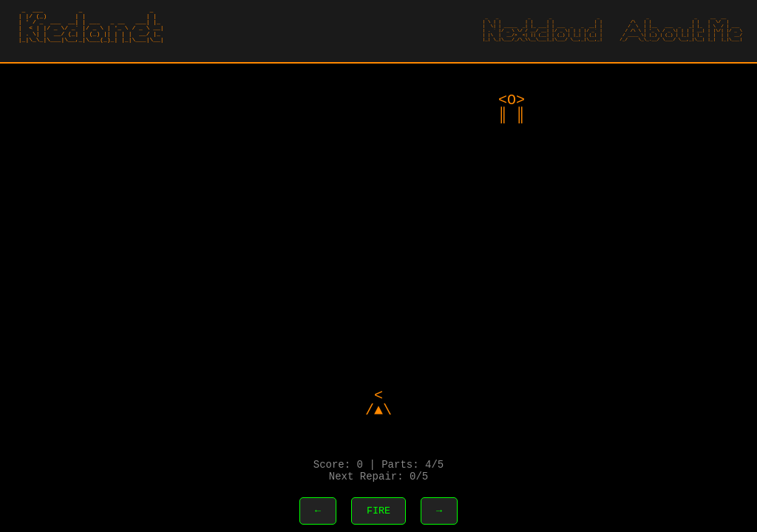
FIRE (378, 510)
